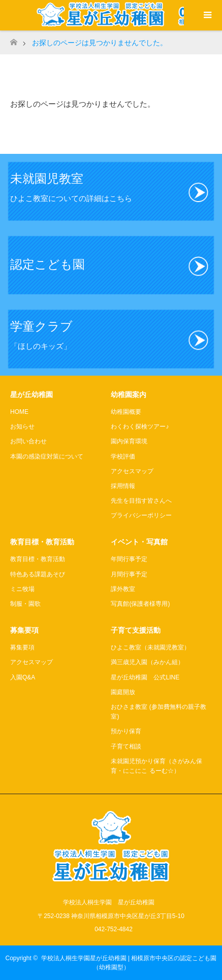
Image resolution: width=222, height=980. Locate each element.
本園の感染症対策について (47, 456)
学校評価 (123, 456)
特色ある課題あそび (38, 574)
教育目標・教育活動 (38, 559)
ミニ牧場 (22, 589)
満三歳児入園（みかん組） (147, 662)
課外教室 (123, 589)
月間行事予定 (129, 574)
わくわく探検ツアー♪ (140, 427)
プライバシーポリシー (141, 515)
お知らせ (22, 427)
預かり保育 (126, 731)
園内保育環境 (129, 441)
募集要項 (22, 647)
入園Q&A (23, 677)
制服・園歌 (25, 604)
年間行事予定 (129, 559)
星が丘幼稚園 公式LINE (145, 677)
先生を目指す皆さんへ (141, 501)
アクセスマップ (132, 471)
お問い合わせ (28, 441)
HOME (19, 412)
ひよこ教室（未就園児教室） (150, 647)
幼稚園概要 (126, 412)
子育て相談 (126, 746)
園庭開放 (123, 692)
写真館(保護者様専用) (140, 604)
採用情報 (123, 486)
